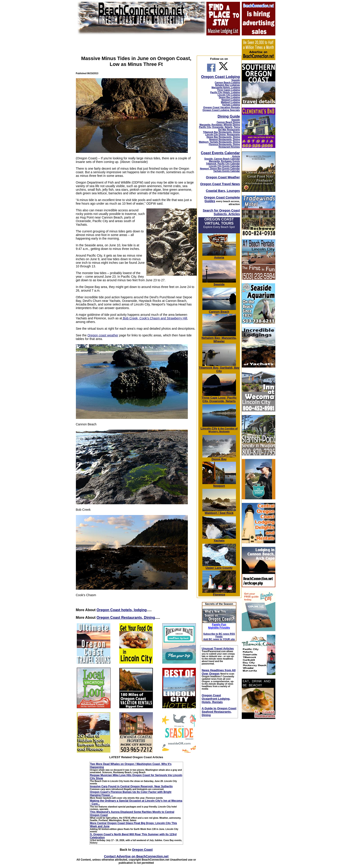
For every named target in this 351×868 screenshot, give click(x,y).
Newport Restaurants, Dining (224, 140)
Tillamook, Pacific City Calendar (223, 164)
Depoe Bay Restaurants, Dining (223, 137)
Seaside (236, 80)
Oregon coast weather (103, 335)
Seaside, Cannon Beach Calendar (222, 159)
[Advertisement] (258, 790)
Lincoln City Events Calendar (224, 166)
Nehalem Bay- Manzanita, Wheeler (219, 338)
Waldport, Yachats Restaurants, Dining (219, 142)
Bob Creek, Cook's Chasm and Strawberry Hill (155, 318)
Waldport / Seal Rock (219, 512)
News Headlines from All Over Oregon (219, 672)
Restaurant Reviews (229, 147)
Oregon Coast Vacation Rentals (222, 107)
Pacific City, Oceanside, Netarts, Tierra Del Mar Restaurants (219, 128)
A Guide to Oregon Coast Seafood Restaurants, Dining (219, 712)
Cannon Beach (219, 312)
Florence (219, 593)
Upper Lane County (219, 566)
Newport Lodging (231, 100)
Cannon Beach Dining (228, 122)
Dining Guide (229, 116)
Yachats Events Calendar (227, 171)
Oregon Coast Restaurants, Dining (126, 618)
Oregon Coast (142, 850)
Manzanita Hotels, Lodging (226, 88)
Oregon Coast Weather (223, 177)
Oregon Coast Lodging (220, 77)
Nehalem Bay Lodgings (228, 85)
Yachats (219, 539)
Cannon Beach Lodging (227, 83)
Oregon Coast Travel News (220, 184)
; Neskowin (223, 430)
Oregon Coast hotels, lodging (122, 610)
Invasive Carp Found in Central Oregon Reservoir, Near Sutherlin (131, 786)
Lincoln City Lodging (229, 95)
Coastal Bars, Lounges (223, 191)
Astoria (236, 156)
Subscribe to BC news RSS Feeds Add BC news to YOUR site (219, 636)
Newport (219, 484)
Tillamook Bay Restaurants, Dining (222, 132)
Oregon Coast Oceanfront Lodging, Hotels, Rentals (216, 699)
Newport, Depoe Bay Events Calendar (220, 169)
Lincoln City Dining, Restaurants (223, 135)
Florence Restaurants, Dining (224, 144)
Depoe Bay (219, 458)
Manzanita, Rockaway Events (224, 161)
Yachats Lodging (231, 105)
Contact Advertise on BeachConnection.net (136, 856)
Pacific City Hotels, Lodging (225, 92)
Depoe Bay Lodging (229, 97)
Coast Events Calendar (220, 153)
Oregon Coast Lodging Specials (221, 110)
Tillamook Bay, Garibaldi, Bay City (219, 368)
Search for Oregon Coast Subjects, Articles (221, 212)
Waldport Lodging (230, 102)
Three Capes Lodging (228, 90)
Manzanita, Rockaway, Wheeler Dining (220, 125)
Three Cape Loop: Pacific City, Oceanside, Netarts (219, 398)
